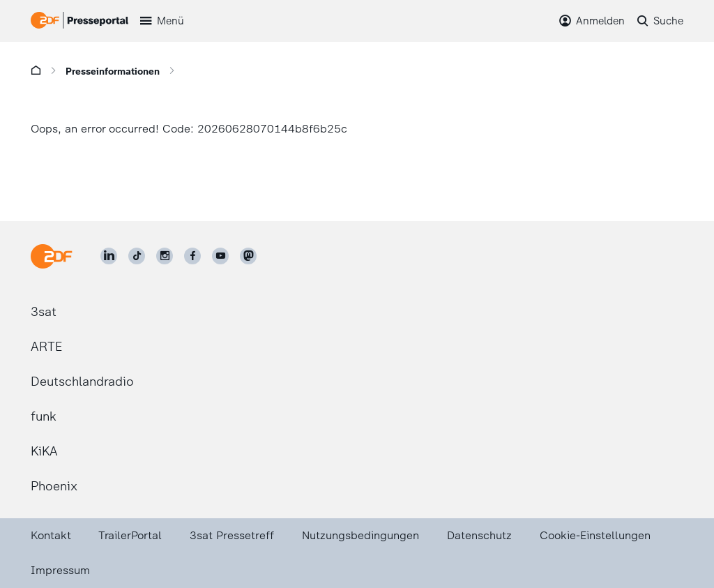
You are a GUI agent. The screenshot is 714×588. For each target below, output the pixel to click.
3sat (44, 312)
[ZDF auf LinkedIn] (109, 256)
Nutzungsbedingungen (360, 535)
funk (44, 416)
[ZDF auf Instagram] (165, 256)
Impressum (60, 570)
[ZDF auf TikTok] (137, 256)
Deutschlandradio (82, 382)
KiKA (44, 451)
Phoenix (54, 486)
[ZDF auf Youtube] (220, 256)
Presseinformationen (113, 71)
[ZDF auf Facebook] (192, 256)
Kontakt (51, 535)
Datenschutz (479, 535)
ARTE (46, 347)
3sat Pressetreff (232, 535)
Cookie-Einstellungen (595, 535)
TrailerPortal (130, 535)
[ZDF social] (248, 256)
